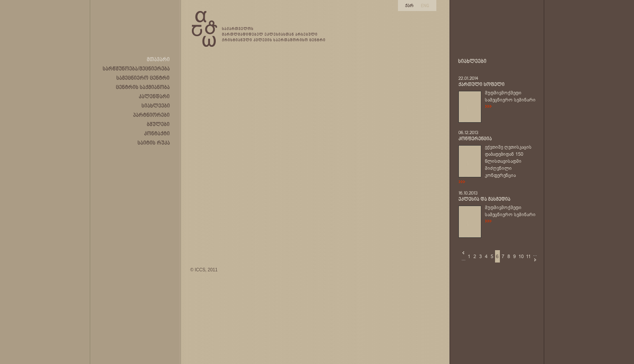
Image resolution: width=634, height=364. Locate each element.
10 (521, 256)
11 (528, 256)
